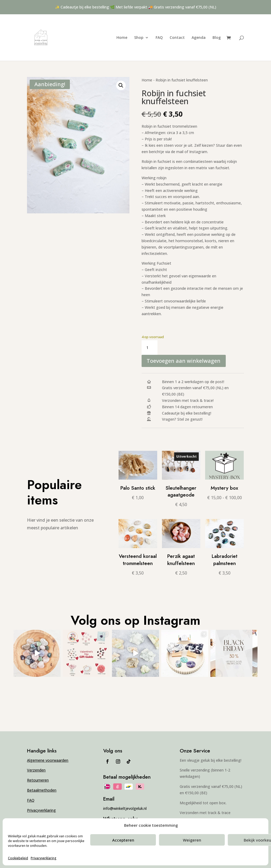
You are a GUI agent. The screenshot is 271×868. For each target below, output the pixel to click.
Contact (177, 38)
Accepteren (123, 840)
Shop (139, 38)
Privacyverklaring (44, 858)
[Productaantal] (150, 348)
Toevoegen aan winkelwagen (184, 361)
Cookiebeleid (18, 858)
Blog (217, 38)
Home (122, 38)
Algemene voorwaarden (48, 760)
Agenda (199, 38)
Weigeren (192, 840)
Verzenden (36, 770)
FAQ (159, 38)
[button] (121, 85)
